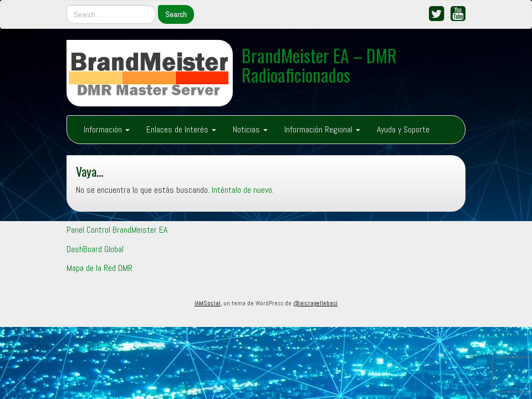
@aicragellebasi (315, 303)
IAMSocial (208, 303)
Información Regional (322, 129)
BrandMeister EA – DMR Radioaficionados (319, 65)
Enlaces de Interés (181, 129)
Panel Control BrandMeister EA (117, 230)
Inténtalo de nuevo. (243, 190)
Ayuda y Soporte (403, 129)
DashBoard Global (95, 249)
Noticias (250, 129)
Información (107, 129)
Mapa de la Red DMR (99, 268)
